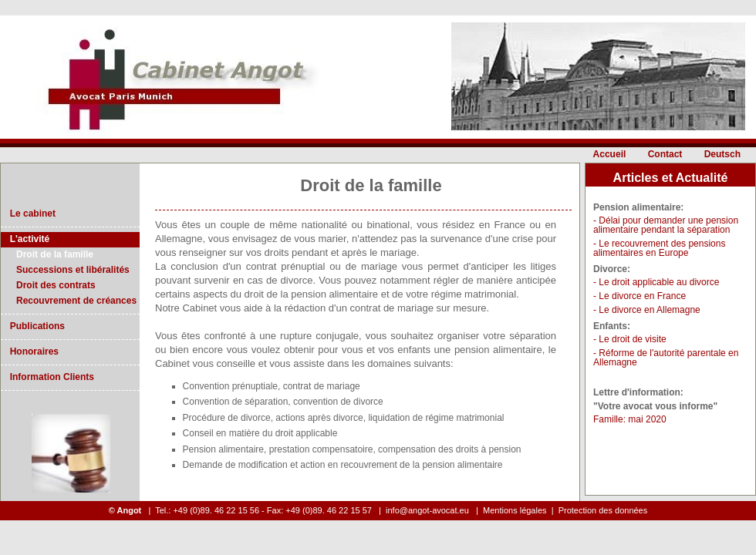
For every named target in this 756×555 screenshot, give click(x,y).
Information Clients (49, 377)
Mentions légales (515, 510)
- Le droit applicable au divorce (656, 282)
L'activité (27, 239)
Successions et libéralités (73, 270)
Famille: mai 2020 (630, 419)
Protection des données (603, 510)
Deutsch (722, 154)
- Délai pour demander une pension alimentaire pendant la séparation (666, 225)
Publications (35, 326)
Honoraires (32, 351)
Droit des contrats (56, 285)
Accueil (610, 154)
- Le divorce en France (640, 296)
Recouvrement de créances (76, 301)
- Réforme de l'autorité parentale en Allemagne (666, 358)
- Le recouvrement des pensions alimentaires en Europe (659, 248)
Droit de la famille (55, 254)
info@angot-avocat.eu (429, 510)
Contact (665, 154)
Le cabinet (30, 214)
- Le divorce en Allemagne (647, 310)
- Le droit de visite (630, 339)
